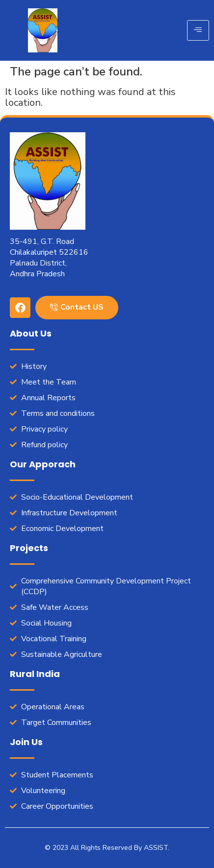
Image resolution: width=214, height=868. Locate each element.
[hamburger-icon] (198, 30)
